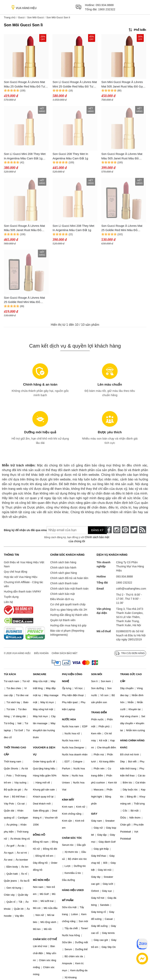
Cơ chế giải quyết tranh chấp (68, 604)
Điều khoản (41, 653)
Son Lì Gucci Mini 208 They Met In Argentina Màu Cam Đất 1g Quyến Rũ (25, 156)
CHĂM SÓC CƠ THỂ (45, 939)
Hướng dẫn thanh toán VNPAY (22, 592)
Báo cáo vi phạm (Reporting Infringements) (67, 633)
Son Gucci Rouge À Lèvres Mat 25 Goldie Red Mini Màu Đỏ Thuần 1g (122, 228)
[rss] (143, 530)
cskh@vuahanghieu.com (131, 589)
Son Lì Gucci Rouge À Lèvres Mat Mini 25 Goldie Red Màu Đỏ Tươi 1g (75, 84)
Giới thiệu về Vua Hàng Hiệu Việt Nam (24, 564)
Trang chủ (10, 17)
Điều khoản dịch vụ (62, 599)
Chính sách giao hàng (63, 573)
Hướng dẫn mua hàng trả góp (68, 625)
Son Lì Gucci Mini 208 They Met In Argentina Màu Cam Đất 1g (73, 228)
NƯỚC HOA (69, 719)
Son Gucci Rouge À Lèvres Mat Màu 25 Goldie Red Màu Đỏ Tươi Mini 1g (26, 84)
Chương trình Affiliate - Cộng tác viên (24, 584)
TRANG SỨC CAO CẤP (131, 678)
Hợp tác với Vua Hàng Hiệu (21, 577)
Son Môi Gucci (35, 17)
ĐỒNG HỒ (39, 835)
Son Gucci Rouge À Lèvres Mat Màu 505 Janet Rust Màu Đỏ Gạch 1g (122, 156)
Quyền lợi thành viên (63, 620)
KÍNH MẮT (68, 800)
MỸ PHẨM (68, 900)
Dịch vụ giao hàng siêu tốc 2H (69, 610)
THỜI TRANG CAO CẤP (15, 751)
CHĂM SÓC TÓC (72, 838)
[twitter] (134, 530)
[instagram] (117, 530)
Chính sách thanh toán (64, 583)
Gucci (21, 17)
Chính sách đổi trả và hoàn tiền (69, 578)
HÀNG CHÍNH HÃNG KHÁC (132, 744)
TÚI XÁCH (10, 674)
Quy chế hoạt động (16, 572)
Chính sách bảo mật (62, 594)
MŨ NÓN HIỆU (41, 880)
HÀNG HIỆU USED (73, 890)
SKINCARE (40, 674)
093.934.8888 (105, 5)
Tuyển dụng (11, 597)
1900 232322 (107, 9)
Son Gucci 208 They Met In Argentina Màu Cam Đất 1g (70, 156)
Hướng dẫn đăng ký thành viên (69, 615)
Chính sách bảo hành (63, 568)
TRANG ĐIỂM (99, 712)
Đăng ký (97, 530)
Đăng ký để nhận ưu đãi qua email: (22, 530)
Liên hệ (8, 602)
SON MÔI (96, 674)
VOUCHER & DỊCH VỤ (44, 751)
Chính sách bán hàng (63, 562)
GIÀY (94, 814)
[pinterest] (125, 530)
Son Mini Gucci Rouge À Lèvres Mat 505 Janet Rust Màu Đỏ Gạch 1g (124, 84)
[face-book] (108, 530)
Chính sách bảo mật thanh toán (69, 589)
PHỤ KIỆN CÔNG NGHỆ (72, 678)
